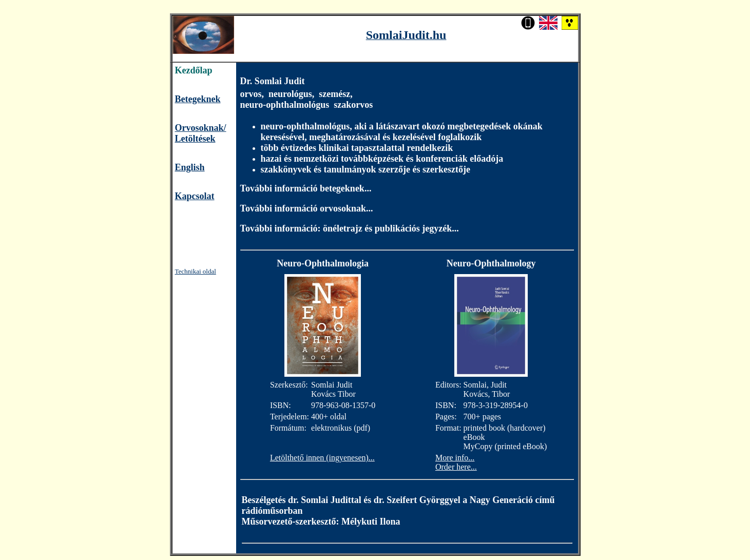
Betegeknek (198, 99)
